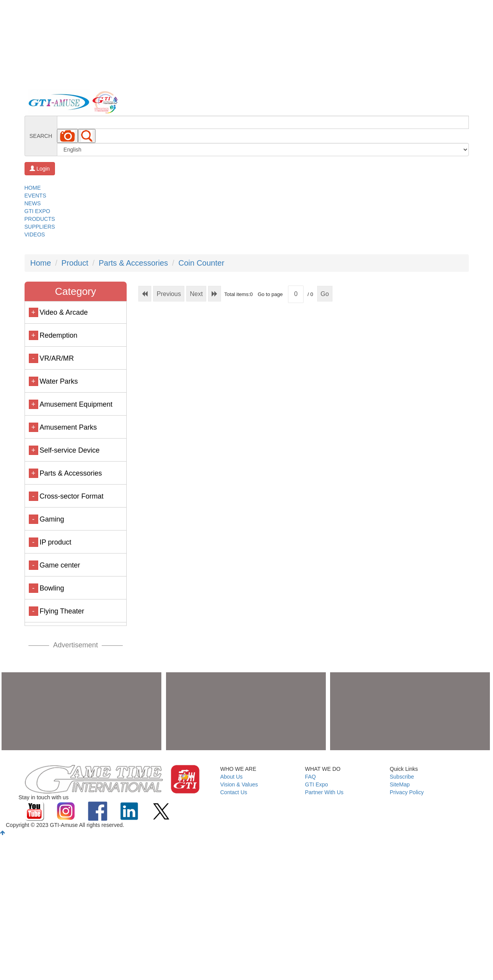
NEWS (33, 203)
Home (41, 263)
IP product (55, 542)
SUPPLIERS (40, 227)
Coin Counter (201, 263)
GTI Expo (317, 784)
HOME (33, 188)
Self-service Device (69, 450)
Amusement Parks (68, 427)
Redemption (58, 335)
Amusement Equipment (76, 404)
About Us (231, 777)
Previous (169, 294)
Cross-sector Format (71, 496)
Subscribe (402, 777)
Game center (60, 565)
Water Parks (58, 381)
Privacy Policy (407, 792)
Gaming (52, 519)
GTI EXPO (37, 211)
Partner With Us (324, 792)
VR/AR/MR (57, 358)
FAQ (311, 777)
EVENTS (35, 196)
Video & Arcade (64, 312)
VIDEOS (35, 234)
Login (40, 169)
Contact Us (234, 792)
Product (75, 263)
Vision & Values (239, 784)
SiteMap (400, 784)
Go (325, 294)
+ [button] (33, 312)
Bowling (52, 588)
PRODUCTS (40, 219)
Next (196, 294)
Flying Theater (62, 611)
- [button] (34, 358)
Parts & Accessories (133, 263)
